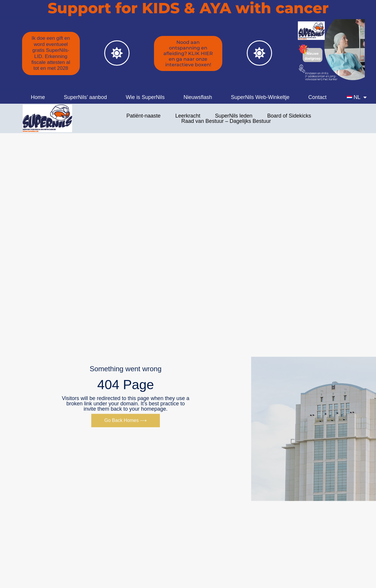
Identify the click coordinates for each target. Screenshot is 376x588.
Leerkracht (188, 116)
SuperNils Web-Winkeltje (260, 97)
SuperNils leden (234, 116)
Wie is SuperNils (145, 97)
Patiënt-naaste (143, 116)
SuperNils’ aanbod (85, 97)
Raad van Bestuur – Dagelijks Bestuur (226, 121)
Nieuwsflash (198, 97)
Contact (317, 97)
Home (38, 97)
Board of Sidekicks (289, 116)
